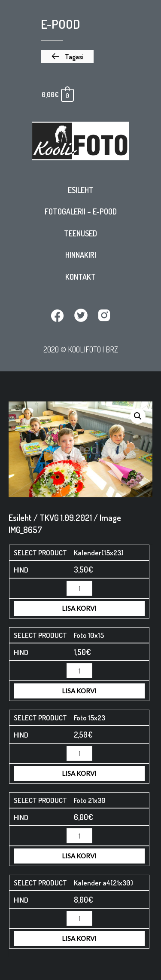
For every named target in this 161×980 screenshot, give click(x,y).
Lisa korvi (79, 608)
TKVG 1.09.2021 (66, 518)
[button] (67, 57)
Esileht (81, 190)
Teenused (80, 233)
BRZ (112, 349)
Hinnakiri (81, 255)
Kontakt (80, 277)
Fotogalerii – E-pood (81, 211)
